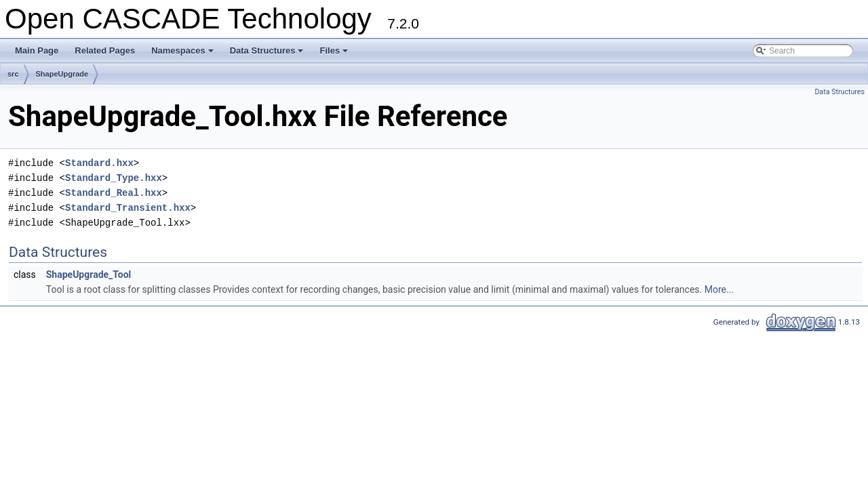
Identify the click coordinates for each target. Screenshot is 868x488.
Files (335, 54)
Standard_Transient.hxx (128, 208)
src (13, 74)
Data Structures (268, 54)
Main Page (37, 50)
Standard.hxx (99, 163)
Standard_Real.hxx (114, 193)
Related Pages (105, 50)
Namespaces (183, 54)
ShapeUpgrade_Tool (89, 274)
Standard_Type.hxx (114, 178)
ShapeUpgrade (62, 74)
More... (719, 289)
